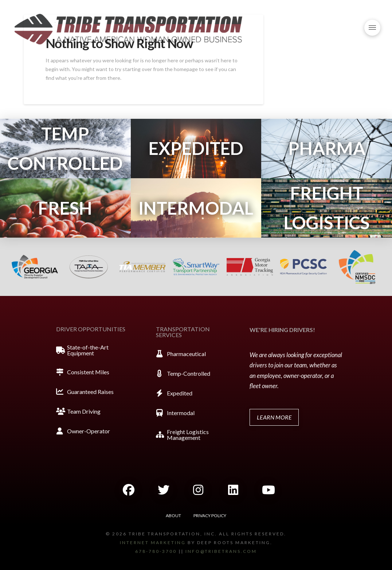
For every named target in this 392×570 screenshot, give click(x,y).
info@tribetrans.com (221, 551)
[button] (372, 28)
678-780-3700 (156, 551)
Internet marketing (153, 542)
